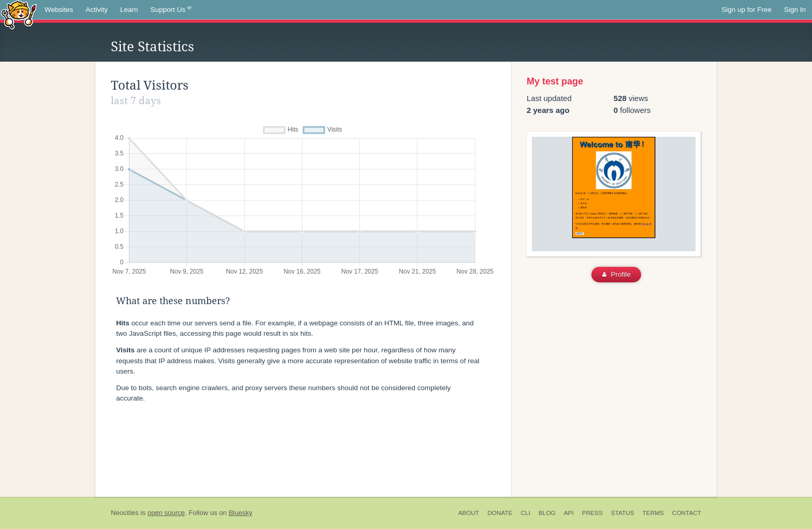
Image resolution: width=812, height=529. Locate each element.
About (469, 513)
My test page (555, 81)
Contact (687, 513)
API (569, 513)
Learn (129, 10)
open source (166, 513)
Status (623, 513)
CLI (526, 513)
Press (592, 513)
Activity (97, 10)
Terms (653, 513)
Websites (59, 10)
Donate (500, 513)
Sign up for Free (746, 10)
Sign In (795, 10)
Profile (617, 274)
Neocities (125, 513)
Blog (547, 513)
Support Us (171, 10)
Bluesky (240, 513)
